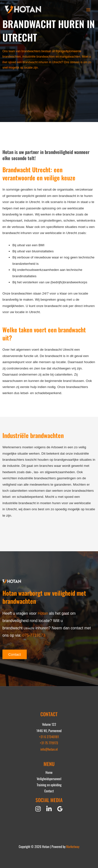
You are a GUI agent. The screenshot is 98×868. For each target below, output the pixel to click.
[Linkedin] (49, 809)
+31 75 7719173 (49, 743)
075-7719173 (34, 635)
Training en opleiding (49, 785)
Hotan (43, 613)
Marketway (73, 847)
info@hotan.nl (49, 749)
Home (49, 772)
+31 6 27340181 (49, 737)
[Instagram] (38, 809)
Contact (49, 791)
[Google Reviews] (60, 809)
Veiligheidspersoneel (49, 779)
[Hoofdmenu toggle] (88, 10)
